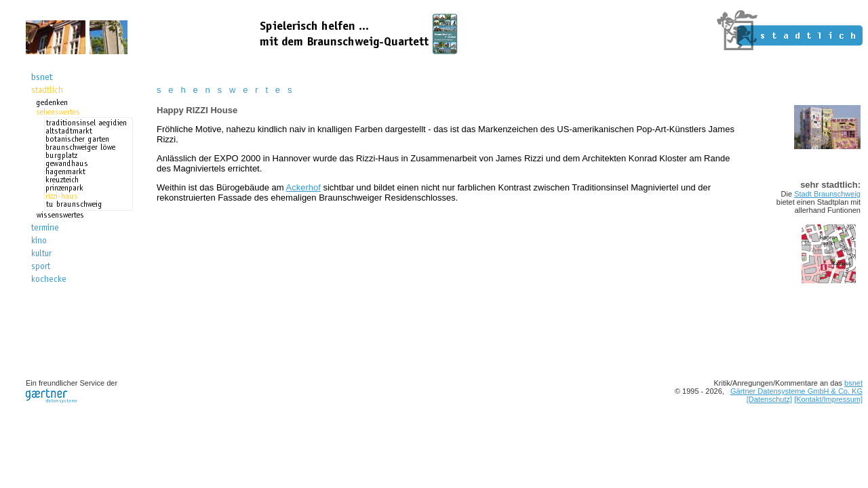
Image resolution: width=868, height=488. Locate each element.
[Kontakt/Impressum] (828, 399)
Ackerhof (303, 187)
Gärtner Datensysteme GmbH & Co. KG (796, 391)
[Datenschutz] (769, 399)
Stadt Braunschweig (827, 194)
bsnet (853, 383)
